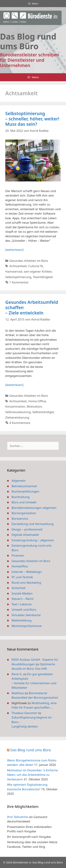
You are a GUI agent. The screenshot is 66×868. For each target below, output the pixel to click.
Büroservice (20, 519)
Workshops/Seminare (27, 626)
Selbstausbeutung (18, 412)
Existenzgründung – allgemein (33, 540)
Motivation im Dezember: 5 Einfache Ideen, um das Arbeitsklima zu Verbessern (32, 775)
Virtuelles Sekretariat (26, 615)
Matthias (18, 693)
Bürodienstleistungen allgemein (34, 508)
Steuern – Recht (23, 599)
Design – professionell (27, 529)
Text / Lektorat (22, 604)
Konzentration (15, 406)
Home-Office (37, 401)
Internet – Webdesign (27, 572)
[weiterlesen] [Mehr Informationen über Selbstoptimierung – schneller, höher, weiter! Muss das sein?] (14, 250)
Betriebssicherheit (24, 486)
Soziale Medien (22, 593)
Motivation (34, 406)
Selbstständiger (43, 412)
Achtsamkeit (18, 266)
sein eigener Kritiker (38, 271)
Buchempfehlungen (26, 491)
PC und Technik (22, 577)
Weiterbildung (22, 620)
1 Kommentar (19, 282)
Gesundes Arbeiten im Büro (29, 261)
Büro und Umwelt (24, 502)
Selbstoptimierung (18, 277)
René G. (17, 674)
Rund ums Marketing (26, 583)
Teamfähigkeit (43, 277)
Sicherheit (19, 588)
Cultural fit (36, 266)
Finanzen (18, 555)
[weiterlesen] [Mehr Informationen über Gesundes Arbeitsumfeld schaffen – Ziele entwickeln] (14, 385)
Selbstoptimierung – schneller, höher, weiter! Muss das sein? (32, 119)
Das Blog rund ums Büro (31, 750)
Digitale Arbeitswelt (25, 535)
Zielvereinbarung (17, 417)
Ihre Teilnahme (18, 817)
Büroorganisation (24, 513)
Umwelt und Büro (24, 609)
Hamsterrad (14, 271)
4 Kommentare (20, 423)
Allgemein (19, 481)
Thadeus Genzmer (24, 713)
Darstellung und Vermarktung (33, 524)
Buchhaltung (21, 497)
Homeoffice (20, 566)
